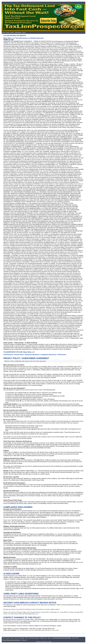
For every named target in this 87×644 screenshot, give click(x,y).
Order (27, 638)
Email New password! (34, 638)
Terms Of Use (75, 638)
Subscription (18, 33)
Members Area (44, 638)
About (8, 33)
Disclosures (24, 640)
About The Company (19, 638)
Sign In (50, 638)
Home (4, 33)
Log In (24, 33)
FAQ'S (12, 33)
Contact (8, 638)
